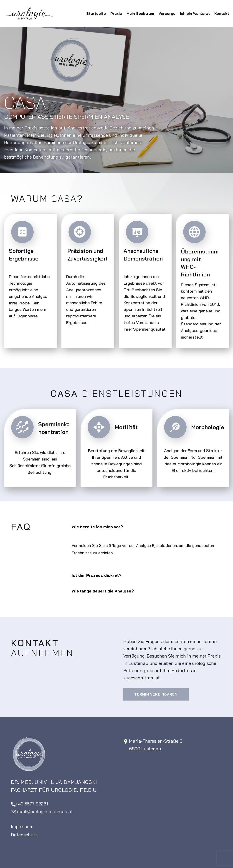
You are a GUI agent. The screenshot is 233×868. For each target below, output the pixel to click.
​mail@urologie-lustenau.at (42, 812)
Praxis (116, 13)
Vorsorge (167, 13)
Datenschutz (24, 835)
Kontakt (222, 13)
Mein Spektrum (140, 13)
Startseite (96, 13)
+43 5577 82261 (29, 804)
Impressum (22, 826)
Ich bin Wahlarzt (195, 13)
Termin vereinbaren (156, 694)
